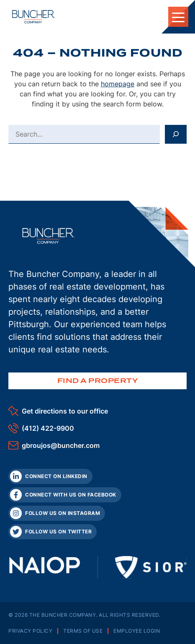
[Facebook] (65, 495)
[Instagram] (57, 513)
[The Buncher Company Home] (34, 17)
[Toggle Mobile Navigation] (178, 17)
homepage (118, 84)
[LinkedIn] (50, 476)
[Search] (176, 134)
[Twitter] (53, 532)
